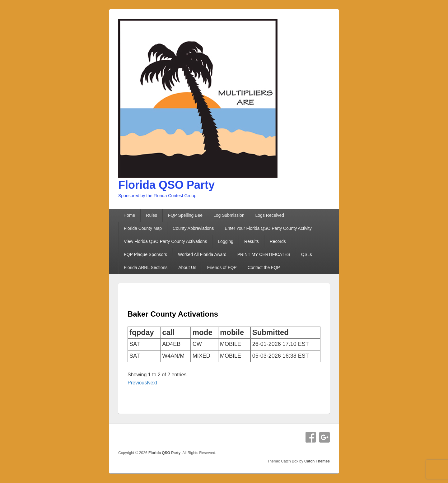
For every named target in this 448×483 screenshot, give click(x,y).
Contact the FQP (264, 267)
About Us (187, 267)
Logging (226, 241)
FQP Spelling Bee (185, 215)
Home (129, 215)
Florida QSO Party (166, 185)
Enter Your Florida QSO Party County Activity (268, 228)
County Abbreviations (193, 228)
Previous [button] (137, 383)
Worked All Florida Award (202, 254)
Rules (152, 215)
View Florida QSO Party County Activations (165, 241)
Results (252, 241)
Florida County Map (143, 228)
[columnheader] (144, 332)
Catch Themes (317, 461)
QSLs (307, 254)
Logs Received (270, 215)
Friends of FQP (222, 267)
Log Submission (229, 215)
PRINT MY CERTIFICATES (264, 254)
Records (278, 241)
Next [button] (152, 383)
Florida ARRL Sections (146, 267)
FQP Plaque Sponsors (145, 254)
